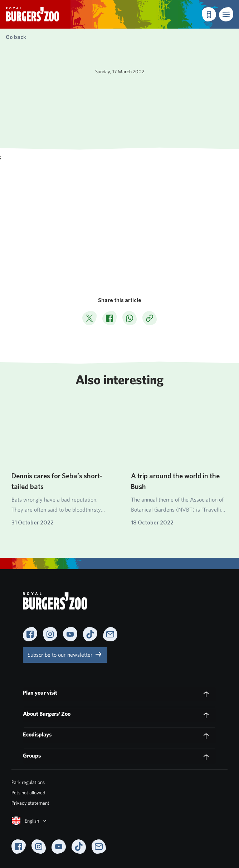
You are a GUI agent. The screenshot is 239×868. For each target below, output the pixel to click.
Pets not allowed (28, 793)
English (30, 821)
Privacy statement (30, 803)
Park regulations (28, 782)
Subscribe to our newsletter (65, 654)
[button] (226, 14)
